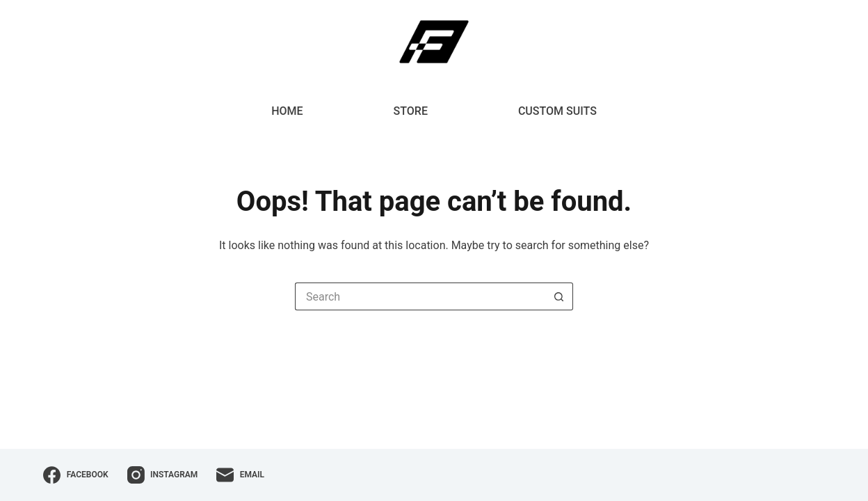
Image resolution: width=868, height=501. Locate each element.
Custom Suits (557, 111)
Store (411, 111)
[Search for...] (420, 296)
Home (287, 111)
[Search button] (559, 296)
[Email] (240, 475)
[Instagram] (163, 475)
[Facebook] (75, 475)
